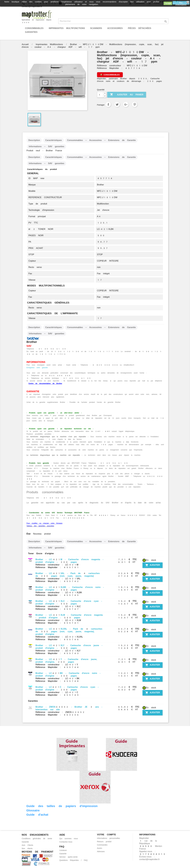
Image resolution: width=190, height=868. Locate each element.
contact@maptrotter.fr (149, 859)
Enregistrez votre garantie (37, 368)
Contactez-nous (66, 842)
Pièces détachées (140, 28)
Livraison (63, 850)
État (29, 534)
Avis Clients (27, 845)
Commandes (102, 845)
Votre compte (106, 835)
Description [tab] (34, 140)
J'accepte (168, 3)
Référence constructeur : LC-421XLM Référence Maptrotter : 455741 (58, 622)
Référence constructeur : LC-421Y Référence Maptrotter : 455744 (57, 666)
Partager (108, 104)
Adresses (101, 851)
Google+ (126, 104)
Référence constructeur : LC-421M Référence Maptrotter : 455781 (57, 566)
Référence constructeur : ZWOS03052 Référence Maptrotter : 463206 (60, 713)
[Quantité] (100, 95)
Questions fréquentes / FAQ (73, 860)
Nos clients (27, 848)
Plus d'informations (181, 3)
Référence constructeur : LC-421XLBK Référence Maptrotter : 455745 (59, 594)
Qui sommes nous (69, 839)
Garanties (31, 32)
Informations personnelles (109, 838)
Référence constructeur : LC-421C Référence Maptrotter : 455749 (57, 694)
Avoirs (100, 848)
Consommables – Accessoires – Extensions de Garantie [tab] (101, 140)
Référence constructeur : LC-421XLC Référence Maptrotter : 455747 (58, 608)
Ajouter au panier (127, 95)
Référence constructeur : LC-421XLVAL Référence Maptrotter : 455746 (59, 638)
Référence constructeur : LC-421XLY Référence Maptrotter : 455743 (58, 652)
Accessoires (115, 28)
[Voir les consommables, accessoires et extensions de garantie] (110, 75)
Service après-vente (69, 857)
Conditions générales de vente (37, 839)
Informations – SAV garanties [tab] (46, 146)
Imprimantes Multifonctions (67, 28)
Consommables (34, 28)
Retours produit (104, 842)
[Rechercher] (113, 21)
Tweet (117, 104)
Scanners (96, 28)
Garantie (25, 842)
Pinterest (135, 104)
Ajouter (153, 565)
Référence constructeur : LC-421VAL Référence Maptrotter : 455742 (58, 580)
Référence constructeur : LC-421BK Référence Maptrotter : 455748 (58, 680)
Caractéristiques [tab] (54, 140)
